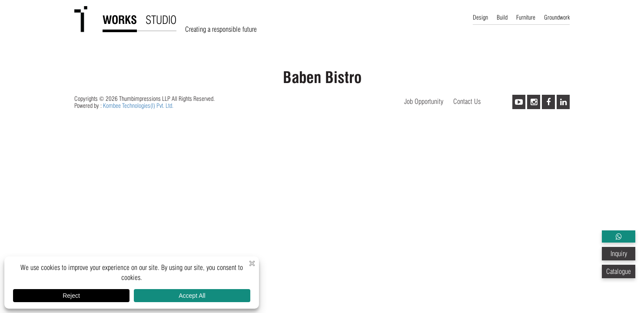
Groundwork (557, 17)
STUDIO (161, 20)
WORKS (120, 20)
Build (502, 17)
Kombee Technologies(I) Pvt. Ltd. (138, 106)
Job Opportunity (424, 102)
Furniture (526, 17)
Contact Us (467, 102)
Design (480, 17)
